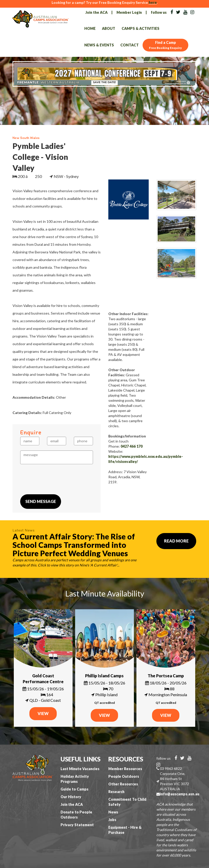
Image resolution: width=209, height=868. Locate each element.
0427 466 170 (132, 446)
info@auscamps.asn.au (180, 794)
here (153, 2)
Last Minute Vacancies (80, 769)
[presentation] (59, 479)
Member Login (129, 12)
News (113, 812)
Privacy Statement (77, 825)
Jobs (112, 820)
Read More (176, 541)
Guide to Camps (74, 789)
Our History (71, 797)
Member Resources (125, 769)
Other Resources (123, 784)
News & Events (99, 45)
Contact (130, 45)
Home (90, 28)
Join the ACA (96, 12)
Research (116, 792)
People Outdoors (124, 776)
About (109, 28)
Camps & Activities (141, 28)
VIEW (43, 713)
